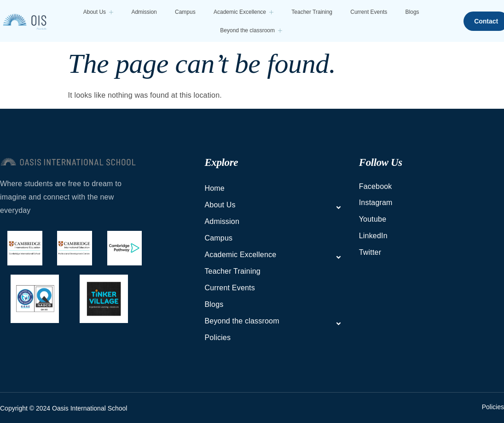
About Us (100, 12)
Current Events (365, 12)
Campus (185, 12)
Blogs (407, 12)
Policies (217, 338)
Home (214, 188)
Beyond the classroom (250, 30)
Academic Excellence (242, 12)
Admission (144, 12)
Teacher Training (309, 12)
